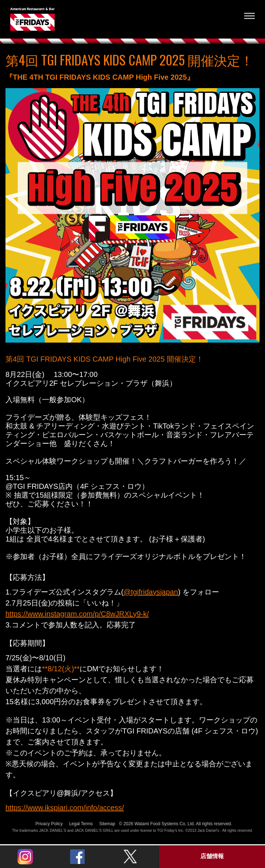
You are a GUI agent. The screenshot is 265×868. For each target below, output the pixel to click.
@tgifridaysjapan (151, 592)
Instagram (25, 857)
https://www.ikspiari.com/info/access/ (65, 808)
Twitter (130, 857)
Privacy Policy (49, 824)
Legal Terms (81, 824)
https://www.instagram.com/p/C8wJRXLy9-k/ (77, 614)
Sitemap (107, 824)
